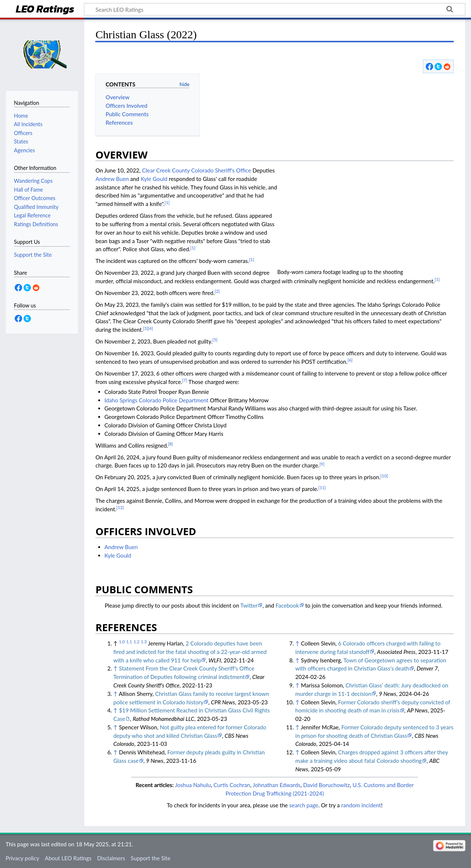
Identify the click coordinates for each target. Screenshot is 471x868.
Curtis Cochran (232, 785)
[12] (120, 507)
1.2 (137, 642)
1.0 (122, 642)
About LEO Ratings (68, 858)
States (21, 141)
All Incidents (28, 124)
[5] (215, 340)
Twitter (249, 605)
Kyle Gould (154, 179)
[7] (185, 380)
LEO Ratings (45, 10)
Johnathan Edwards (277, 785)
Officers (23, 133)
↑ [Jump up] (115, 668)
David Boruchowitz (327, 785)
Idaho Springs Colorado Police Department (157, 400)
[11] (322, 488)
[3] (146, 328)
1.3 (144, 642)
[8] (171, 444)
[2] (217, 291)
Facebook (287, 605)
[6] (350, 360)
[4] (150, 328)
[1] (167, 202)
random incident (361, 805)
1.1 (129, 642)
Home (21, 116)
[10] (384, 476)
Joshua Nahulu (193, 785)
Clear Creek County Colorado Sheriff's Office (196, 170)
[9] (322, 464)
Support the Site (150, 858)
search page (304, 805)
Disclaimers (111, 858)
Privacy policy (22, 858)
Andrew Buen (112, 179)
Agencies (24, 150)
